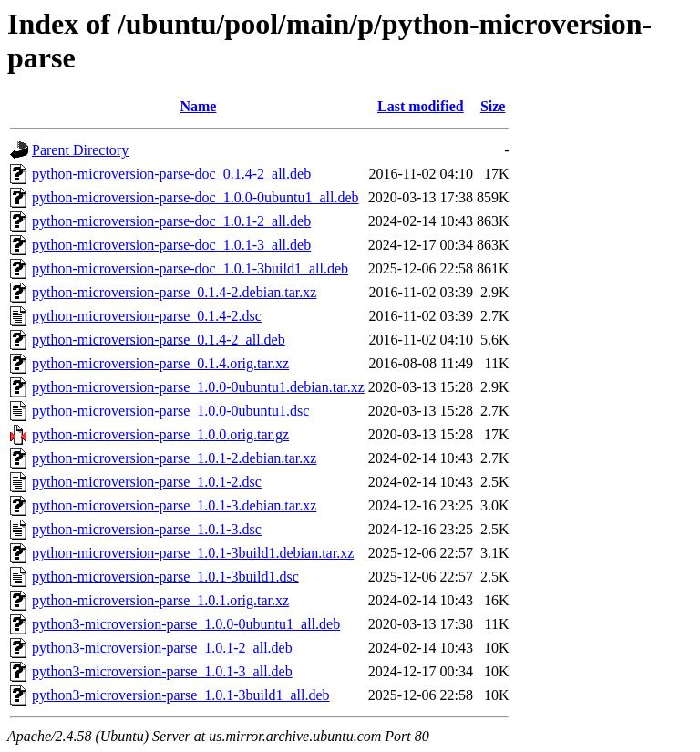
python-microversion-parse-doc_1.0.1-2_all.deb (171, 221)
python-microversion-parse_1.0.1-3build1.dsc (165, 577)
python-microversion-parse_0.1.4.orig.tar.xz (160, 363)
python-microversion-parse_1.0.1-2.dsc (147, 482)
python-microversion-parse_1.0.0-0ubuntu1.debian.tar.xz (198, 387)
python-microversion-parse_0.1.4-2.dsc (147, 316)
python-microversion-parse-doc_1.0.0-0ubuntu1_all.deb (196, 197)
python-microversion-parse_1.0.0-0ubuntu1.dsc (170, 411)
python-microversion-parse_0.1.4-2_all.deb (159, 340)
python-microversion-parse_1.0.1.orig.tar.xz (160, 600)
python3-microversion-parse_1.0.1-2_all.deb (162, 648)
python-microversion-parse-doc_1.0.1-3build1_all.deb (190, 268)
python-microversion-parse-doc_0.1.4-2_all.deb (171, 174)
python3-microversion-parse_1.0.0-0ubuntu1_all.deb (186, 624)
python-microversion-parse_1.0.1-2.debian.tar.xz (174, 458)
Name (198, 106)
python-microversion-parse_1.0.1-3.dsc (147, 529)
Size (493, 106)
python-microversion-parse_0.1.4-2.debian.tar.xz (174, 292)
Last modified (421, 106)
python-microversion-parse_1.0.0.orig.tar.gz (160, 434)
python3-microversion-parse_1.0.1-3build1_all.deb (181, 695)
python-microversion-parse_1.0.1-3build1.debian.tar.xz (193, 553)
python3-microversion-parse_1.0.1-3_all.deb (162, 671)
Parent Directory (80, 150)
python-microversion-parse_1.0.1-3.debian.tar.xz (174, 505)
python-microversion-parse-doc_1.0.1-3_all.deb (171, 245)
